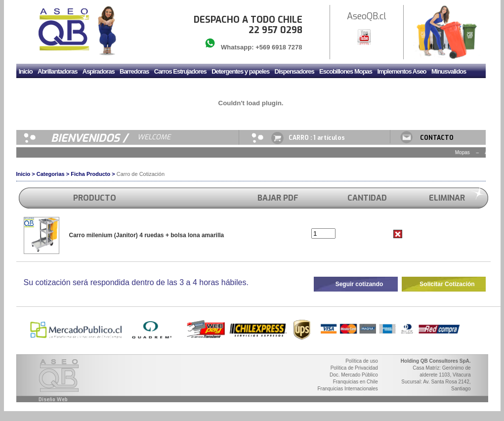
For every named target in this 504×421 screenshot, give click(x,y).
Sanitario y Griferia (77, 88)
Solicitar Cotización (447, 284)
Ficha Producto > (93, 174)
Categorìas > (53, 174)
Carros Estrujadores (180, 71)
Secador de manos (131, 88)
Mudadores (34, 88)
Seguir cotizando (359, 284)
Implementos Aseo (401, 71)
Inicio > (26, 174)
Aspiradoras (99, 71)
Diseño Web (53, 400)
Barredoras (134, 71)
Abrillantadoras (57, 71)
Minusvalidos (449, 71)
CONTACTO (437, 138)
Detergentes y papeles (240, 71)
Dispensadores (294, 71)
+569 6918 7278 (279, 47)
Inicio (26, 71)
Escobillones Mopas (346, 71)
